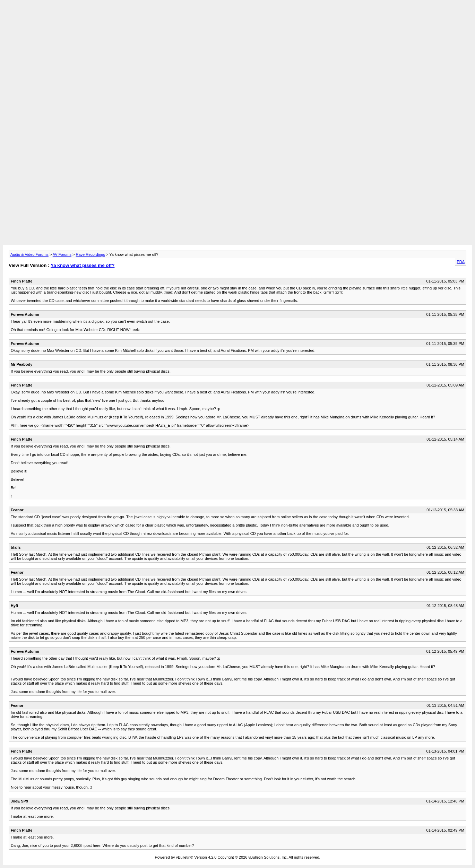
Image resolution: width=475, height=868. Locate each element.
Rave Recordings (90, 254)
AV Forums (62, 254)
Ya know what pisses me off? (83, 265)
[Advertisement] (237, 18)
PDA (461, 262)
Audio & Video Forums (29, 254)
